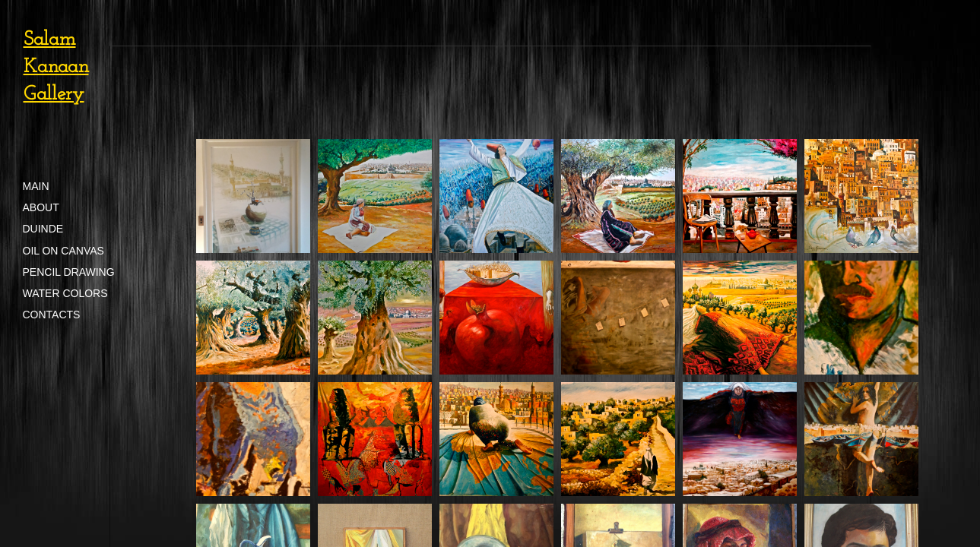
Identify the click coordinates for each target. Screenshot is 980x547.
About (41, 207)
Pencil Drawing (69, 272)
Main (36, 186)
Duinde (43, 229)
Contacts (52, 315)
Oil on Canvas (63, 251)
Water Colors (65, 293)
